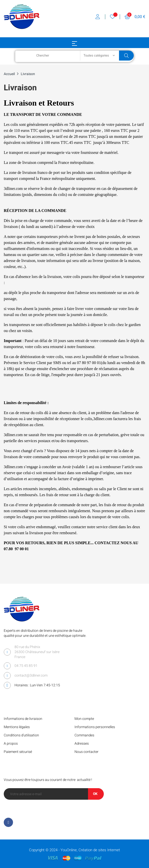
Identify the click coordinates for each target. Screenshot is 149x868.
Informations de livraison (23, 719)
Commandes (84, 735)
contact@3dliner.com (31, 675)
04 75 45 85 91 (26, 666)
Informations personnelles (95, 727)
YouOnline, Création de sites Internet (90, 850)
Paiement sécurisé (18, 752)
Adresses (82, 744)
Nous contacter (86, 752)
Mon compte (84, 719)
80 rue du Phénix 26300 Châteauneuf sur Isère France (37, 652)
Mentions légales (17, 727)
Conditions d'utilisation (21, 735)
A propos (11, 744)
